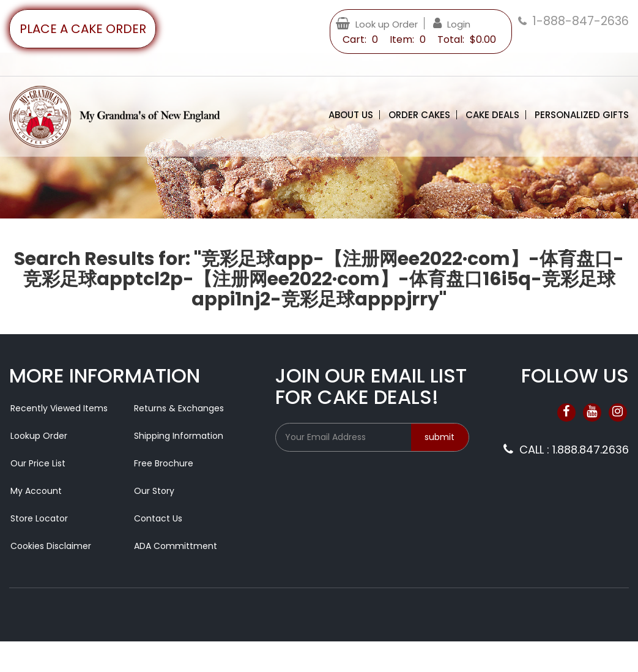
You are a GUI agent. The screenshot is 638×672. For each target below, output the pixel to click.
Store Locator (39, 518)
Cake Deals (492, 115)
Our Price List (38, 463)
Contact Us (158, 518)
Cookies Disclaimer (51, 546)
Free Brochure (164, 463)
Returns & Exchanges (179, 408)
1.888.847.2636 (591, 450)
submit (440, 437)
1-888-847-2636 (581, 21)
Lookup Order (39, 436)
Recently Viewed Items (59, 408)
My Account (36, 491)
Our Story (154, 491)
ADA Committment (176, 546)
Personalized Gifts (582, 115)
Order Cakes (419, 115)
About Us (351, 115)
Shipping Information (179, 436)
